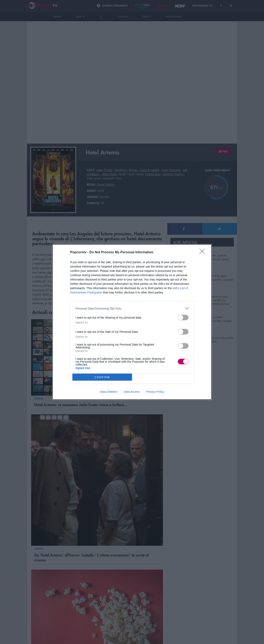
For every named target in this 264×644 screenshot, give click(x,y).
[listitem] (132, 308)
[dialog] (132, 322)
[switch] (183, 317)
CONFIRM (102, 377)
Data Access (132, 392)
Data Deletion (109, 392)
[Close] (203, 252)
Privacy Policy (155, 392)
